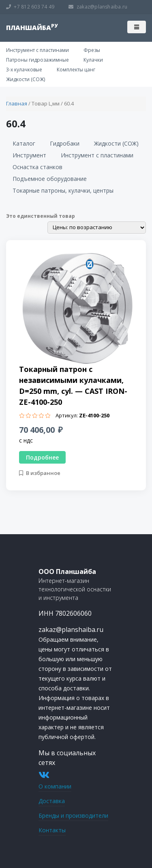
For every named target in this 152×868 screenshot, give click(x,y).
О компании (55, 786)
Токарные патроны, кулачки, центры (63, 190)
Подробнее (42, 457)
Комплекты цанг (76, 70)
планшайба (32, 28)
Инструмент (29, 155)
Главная (17, 103)
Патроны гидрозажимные (37, 60)
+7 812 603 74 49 (30, 7)
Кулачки (93, 60)
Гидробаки (65, 143)
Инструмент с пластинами (37, 50)
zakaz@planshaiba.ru (98, 7)
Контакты (52, 830)
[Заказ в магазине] (97, 228)
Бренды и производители (73, 815)
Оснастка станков (37, 167)
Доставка (52, 801)
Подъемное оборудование (50, 179)
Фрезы (92, 50)
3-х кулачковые (24, 70)
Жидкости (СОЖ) (26, 79)
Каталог (24, 143)
